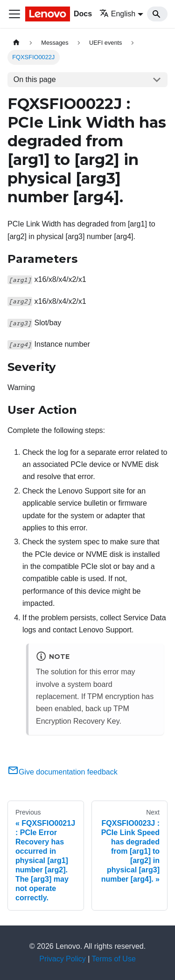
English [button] (117, 14)
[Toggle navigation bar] (14, 14)
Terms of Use (114, 959)
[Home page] (16, 43)
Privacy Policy (63, 959)
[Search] (157, 14)
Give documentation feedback (63, 772)
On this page (35, 79)
